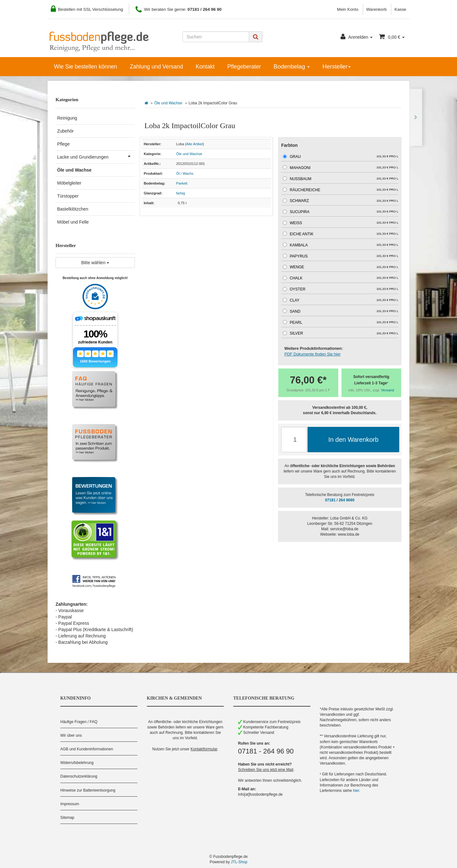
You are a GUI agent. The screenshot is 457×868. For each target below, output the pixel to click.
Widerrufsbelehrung (77, 763)
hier (356, 791)
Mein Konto (348, 9)
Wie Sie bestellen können (86, 67)
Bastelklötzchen (73, 209)
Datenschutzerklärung (79, 776)
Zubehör (65, 131)
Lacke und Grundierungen (96, 156)
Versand (388, 390)
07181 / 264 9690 (340, 500)
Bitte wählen (95, 263)
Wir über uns (71, 735)
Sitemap (67, 818)
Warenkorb (377, 9)
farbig (181, 193)
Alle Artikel (195, 144)
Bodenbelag (292, 66)
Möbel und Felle (73, 222)
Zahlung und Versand (156, 67)
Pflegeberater (244, 67)
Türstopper (68, 196)
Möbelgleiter (69, 183)
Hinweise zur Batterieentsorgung (88, 790)
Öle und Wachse (168, 103)
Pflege (63, 144)
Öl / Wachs (185, 173)
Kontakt (205, 67)
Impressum (70, 804)
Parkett (182, 183)
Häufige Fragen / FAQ (79, 722)
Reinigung (67, 118)
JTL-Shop (239, 862)
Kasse (400, 9)
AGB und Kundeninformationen (87, 749)
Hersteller (337, 66)
